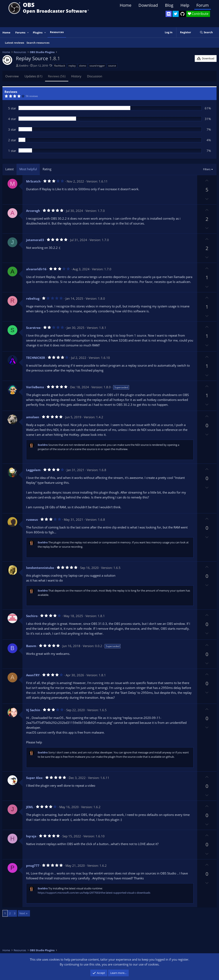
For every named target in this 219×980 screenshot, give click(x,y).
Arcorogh (33, 211)
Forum (203, 5)
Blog (169, 5)
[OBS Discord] (169, 14)
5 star (12, 108)
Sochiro (32, 616)
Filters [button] (207, 169)
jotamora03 (35, 240)
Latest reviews (14, 43)
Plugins (38, 32)
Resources (57, 32)
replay (72, 66)
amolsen (33, 417)
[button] (28, 33)
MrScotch (33, 181)
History (76, 76)
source (112, 66)
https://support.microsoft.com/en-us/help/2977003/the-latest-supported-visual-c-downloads (94, 893)
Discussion (95, 76)
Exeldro (24, 66)
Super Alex (34, 778)
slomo (83, 66)
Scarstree (33, 328)
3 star (12, 129)
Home (126, 5)
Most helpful (28, 169)
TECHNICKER (36, 358)
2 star (12, 140)
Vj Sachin (33, 710)
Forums (20, 32)
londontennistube (40, 568)
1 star (12, 151)
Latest (9, 169)
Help (185, 5)
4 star (12, 119)
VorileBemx (35, 387)
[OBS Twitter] (176, 14)
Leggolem (33, 470)
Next (22, 913)
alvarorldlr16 (36, 269)
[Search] (206, 32)
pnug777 (33, 865)
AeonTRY (33, 675)
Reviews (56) (57, 76)
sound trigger (97, 66)
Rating (47, 169)
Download (148, 5)
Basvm (31, 646)
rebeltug (33, 298)
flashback (60, 66)
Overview (12, 76)
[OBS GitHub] (182, 14)
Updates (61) (33, 76)
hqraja (31, 836)
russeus (32, 519)
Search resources (38, 43)
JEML (30, 807)
